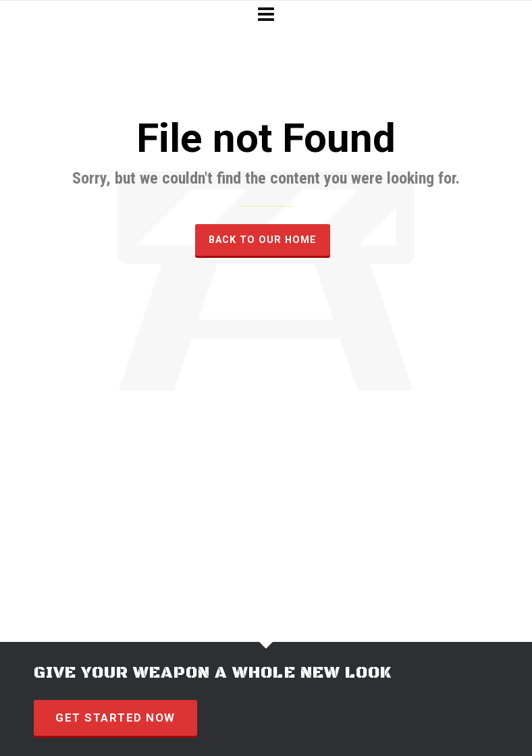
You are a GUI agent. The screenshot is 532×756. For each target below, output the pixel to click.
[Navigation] (266, 15)
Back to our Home (263, 240)
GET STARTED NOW (115, 718)
